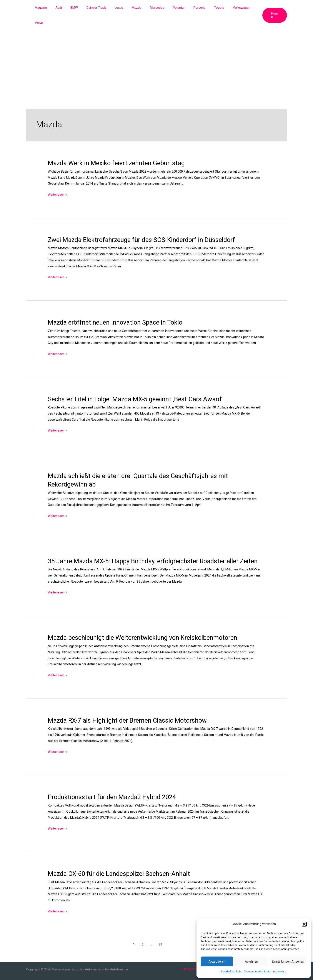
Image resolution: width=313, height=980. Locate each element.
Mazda (136, 8)
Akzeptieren (217, 962)
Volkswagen (230, 8)
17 (160, 936)
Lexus (120, 8)
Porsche (192, 8)
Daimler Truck (100, 8)
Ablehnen (251, 962)
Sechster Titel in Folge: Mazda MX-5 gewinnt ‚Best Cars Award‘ (138, 383)
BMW (80, 8)
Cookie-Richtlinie (231, 972)
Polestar (174, 8)
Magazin (51, 8)
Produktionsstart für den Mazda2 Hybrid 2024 (114, 789)
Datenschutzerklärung (257, 972)
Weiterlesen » (57, 179)
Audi (66, 8)
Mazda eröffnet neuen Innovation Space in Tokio (118, 307)
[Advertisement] (156, 48)
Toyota (210, 8)
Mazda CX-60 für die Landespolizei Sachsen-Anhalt (122, 866)
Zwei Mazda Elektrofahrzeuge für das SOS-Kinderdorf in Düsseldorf (145, 224)
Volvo (249, 8)
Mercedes (154, 8)
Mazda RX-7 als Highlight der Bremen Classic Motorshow (130, 712)
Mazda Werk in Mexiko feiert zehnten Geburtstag (119, 148)
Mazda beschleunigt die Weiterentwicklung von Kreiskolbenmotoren (146, 630)
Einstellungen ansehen (288, 962)
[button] (304, 924)
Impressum (279, 972)
